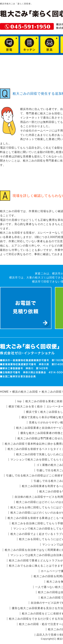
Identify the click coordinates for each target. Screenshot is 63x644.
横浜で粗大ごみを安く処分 (26, 406)
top (19, 401)
